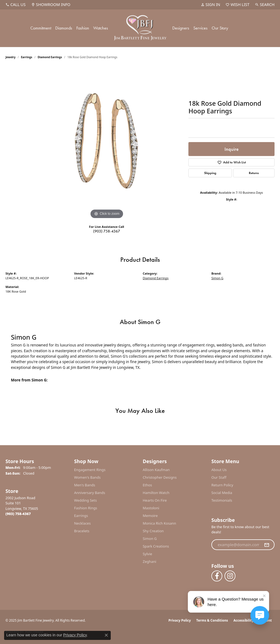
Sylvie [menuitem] (147, 554)
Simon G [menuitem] (150, 539)
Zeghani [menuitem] (149, 561)
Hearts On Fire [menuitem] (155, 500)
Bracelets (82, 531)
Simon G (217, 278)
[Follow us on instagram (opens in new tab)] (230, 576)
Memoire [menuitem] (150, 516)
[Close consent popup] (106, 635)
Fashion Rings (86, 508)
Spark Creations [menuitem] (156, 546)
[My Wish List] (237, 5)
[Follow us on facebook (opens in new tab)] (217, 576)
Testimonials (222, 500)
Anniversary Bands (90, 493)
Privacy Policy (180, 620)
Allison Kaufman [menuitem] (156, 470)
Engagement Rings (90, 470)
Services (200, 28)
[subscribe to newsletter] (267, 545)
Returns (254, 173)
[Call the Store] (18, 514)
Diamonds (64, 28)
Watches (101, 28)
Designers (181, 28)
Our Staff (219, 477)
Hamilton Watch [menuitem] (156, 493)
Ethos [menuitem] (147, 485)
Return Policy (222, 485)
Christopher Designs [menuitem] (160, 477)
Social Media (222, 493)
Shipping (210, 173)
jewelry (11, 57)
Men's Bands (85, 485)
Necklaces (82, 523)
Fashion (83, 28)
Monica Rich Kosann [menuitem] (159, 523)
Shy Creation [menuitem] (153, 531)
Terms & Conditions (212, 620)
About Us (219, 470)
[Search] (265, 5)
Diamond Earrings (50, 57)
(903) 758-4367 (107, 231)
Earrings (27, 57)
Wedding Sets (85, 500)
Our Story (220, 28)
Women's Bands (87, 477)
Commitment (41, 28)
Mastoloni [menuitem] (151, 508)
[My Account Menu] (211, 5)
